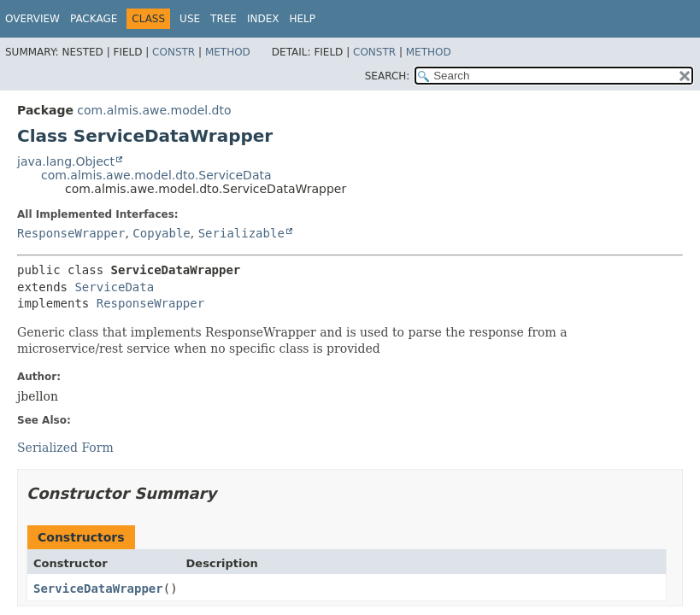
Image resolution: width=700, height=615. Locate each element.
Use (190, 19)
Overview (32, 19)
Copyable (161, 233)
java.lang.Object (66, 161)
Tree (224, 19)
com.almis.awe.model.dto (154, 110)
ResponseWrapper (71, 233)
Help (302, 19)
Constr (174, 52)
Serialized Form (65, 448)
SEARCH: (388, 76)
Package (94, 19)
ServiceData (114, 287)
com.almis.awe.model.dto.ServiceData (156, 175)
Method (228, 52)
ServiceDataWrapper (98, 589)
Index (263, 19)
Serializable (241, 233)
